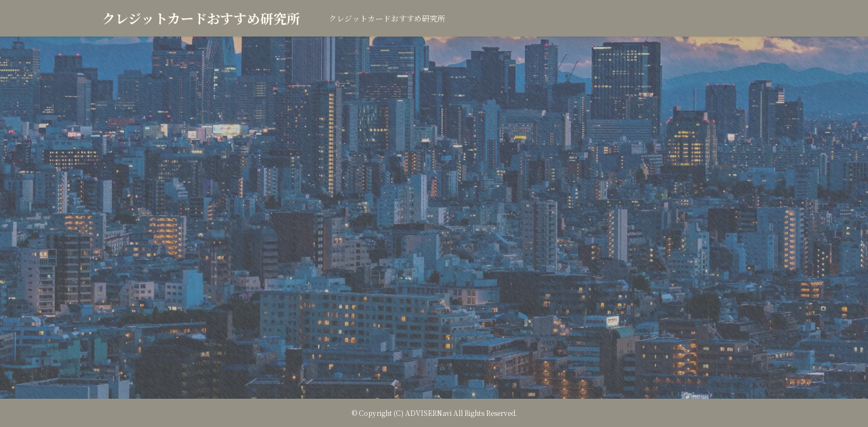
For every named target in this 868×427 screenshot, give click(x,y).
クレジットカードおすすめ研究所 (201, 18)
